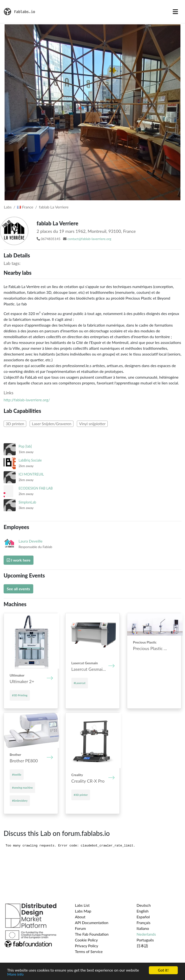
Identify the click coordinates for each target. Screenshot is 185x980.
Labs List (82, 905)
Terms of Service (89, 951)
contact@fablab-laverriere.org (89, 239)
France (25, 207)
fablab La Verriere (54, 207)
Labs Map (83, 911)
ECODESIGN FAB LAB (36, 488)
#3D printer (81, 795)
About (80, 917)
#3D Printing (20, 695)
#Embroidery (20, 801)
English (143, 911)
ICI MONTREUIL (31, 474)
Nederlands (146, 934)
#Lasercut (80, 683)
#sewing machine (22, 788)
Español (143, 917)
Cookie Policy (86, 940)
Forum (80, 928)
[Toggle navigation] (175, 12)
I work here (19, 560)
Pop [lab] (25, 446)
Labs (8, 207)
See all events (18, 589)
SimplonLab (27, 502)
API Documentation (92, 923)
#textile (17, 775)
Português (145, 940)
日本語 (142, 946)
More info (15, 975)
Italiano (143, 928)
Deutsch (144, 905)
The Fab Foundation (92, 934)
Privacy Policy (87, 946)
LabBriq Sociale (30, 460)
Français (143, 923)
